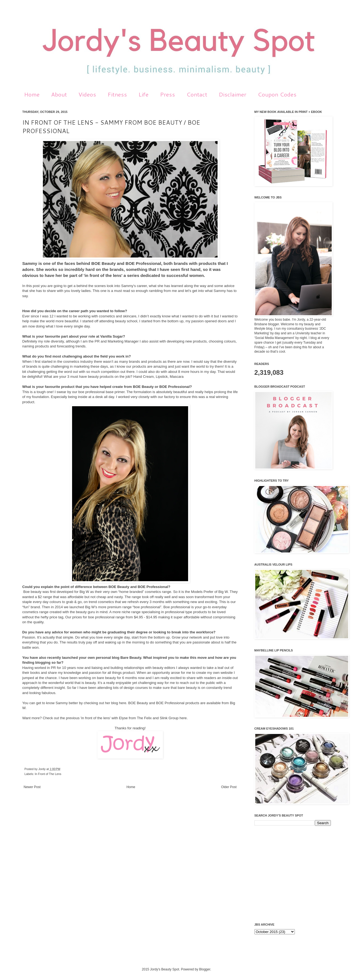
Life (143, 94)
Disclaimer (232, 94)
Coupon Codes (277, 94)
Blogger (205, 969)
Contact (197, 94)
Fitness (117, 94)
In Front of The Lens (48, 774)
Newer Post (32, 787)
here (123, 703)
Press (167, 94)
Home (32, 94)
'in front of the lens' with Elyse (104, 718)
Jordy (42, 769)
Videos (87, 94)
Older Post (229, 787)
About (59, 94)
